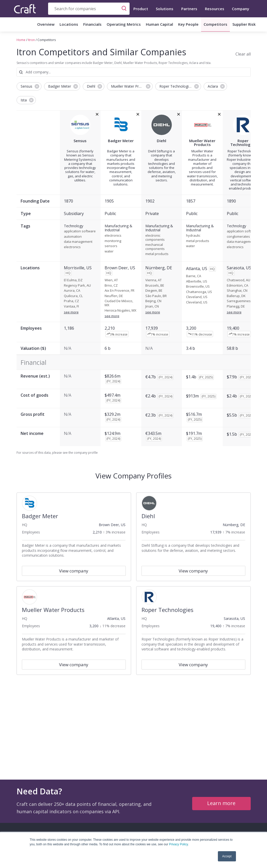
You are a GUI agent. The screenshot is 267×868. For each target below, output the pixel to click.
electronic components (155, 238)
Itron (31, 40)
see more (71, 312)
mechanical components (155, 247)
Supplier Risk (244, 24)
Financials (92, 24)
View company (74, 571)
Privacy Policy (178, 844)
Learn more (221, 803)
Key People (188, 24)
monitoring (113, 241)
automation (73, 237)
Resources (215, 9)
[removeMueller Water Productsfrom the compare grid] (219, 114)
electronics (72, 247)
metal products (157, 254)
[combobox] (89, 9)
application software (80, 231)
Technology (74, 226)
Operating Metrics (124, 24)
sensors (111, 246)
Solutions (165, 9)
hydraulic (193, 236)
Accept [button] (227, 856)
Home (21, 40)
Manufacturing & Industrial (118, 228)
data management (78, 242)
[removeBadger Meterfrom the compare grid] (138, 114)
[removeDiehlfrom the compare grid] (179, 114)
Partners (189, 9)
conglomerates (238, 237)
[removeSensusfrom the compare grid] (97, 114)
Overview (46, 24)
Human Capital (159, 24)
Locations (69, 24)
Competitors (215, 24)
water (109, 251)
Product (141, 9)
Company (241, 9)
